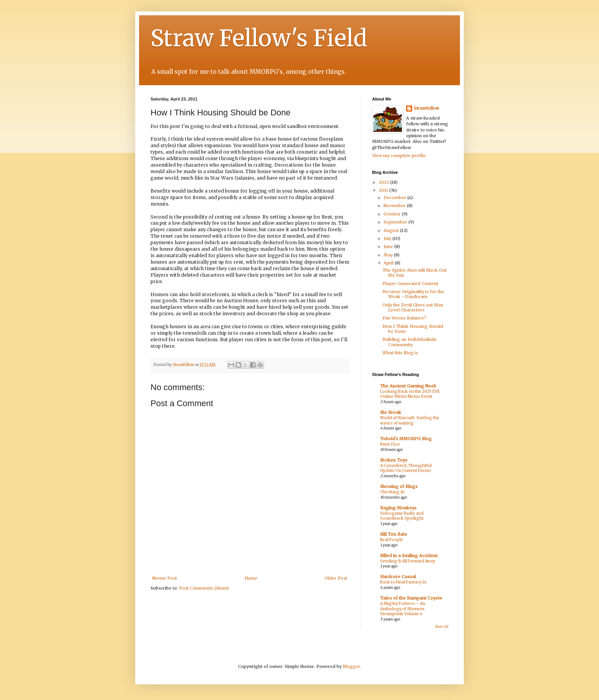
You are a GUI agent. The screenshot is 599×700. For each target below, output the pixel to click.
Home (251, 578)
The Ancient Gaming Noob (408, 386)
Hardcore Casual (398, 577)
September (396, 222)
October (393, 214)
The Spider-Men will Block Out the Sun (414, 273)
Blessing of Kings (399, 486)
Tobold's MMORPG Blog (406, 439)
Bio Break (391, 412)
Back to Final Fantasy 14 (403, 582)
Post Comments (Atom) (204, 588)
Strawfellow (426, 108)
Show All (442, 627)
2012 (384, 182)
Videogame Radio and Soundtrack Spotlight (402, 516)
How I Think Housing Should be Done (413, 329)
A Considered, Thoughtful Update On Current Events (406, 468)
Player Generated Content (410, 284)
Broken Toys (394, 460)
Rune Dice (390, 444)
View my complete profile (399, 156)
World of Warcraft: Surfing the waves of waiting (410, 420)
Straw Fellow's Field (259, 38)
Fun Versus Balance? (404, 318)
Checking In (392, 492)
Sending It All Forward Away (408, 561)
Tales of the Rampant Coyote (411, 598)
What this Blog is (400, 353)
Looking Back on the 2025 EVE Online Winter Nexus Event (410, 394)
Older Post (336, 578)
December (395, 198)
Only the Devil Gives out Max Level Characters (413, 307)
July (388, 238)
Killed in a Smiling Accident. (409, 556)
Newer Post (165, 578)
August (392, 230)
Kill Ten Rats (393, 534)
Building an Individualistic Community (410, 342)
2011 (384, 190)
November (395, 206)
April (389, 263)
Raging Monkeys (398, 508)
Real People (392, 540)
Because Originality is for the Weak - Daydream (413, 294)
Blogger (351, 666)
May (389, 255)
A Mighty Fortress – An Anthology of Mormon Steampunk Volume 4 (403, 609)
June (389, 246)
